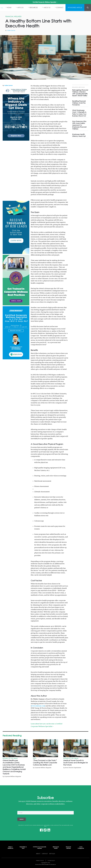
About (38, 854)
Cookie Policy (51, 861)
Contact (45, 854)
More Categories (81, 848)
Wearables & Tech (23, 848)
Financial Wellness (68, 848)
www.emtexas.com (38, 706)
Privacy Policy (40, 861)
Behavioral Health (56, 848)
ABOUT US (47, 7)
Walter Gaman (11, 30)
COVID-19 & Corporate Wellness (40, 848)
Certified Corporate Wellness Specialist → (45, 2)
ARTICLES (20, 7)
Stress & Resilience (10, 848)
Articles (52, 854)
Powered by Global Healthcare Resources (45, 864)
